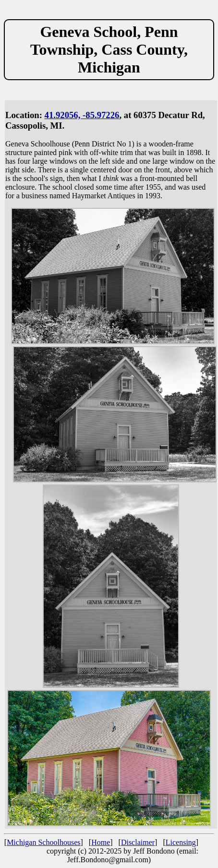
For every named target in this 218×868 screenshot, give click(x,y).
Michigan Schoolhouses (43, 842)
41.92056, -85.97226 (82, 115)
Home (101, 842)
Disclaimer (138, 842)
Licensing (181, 842)
